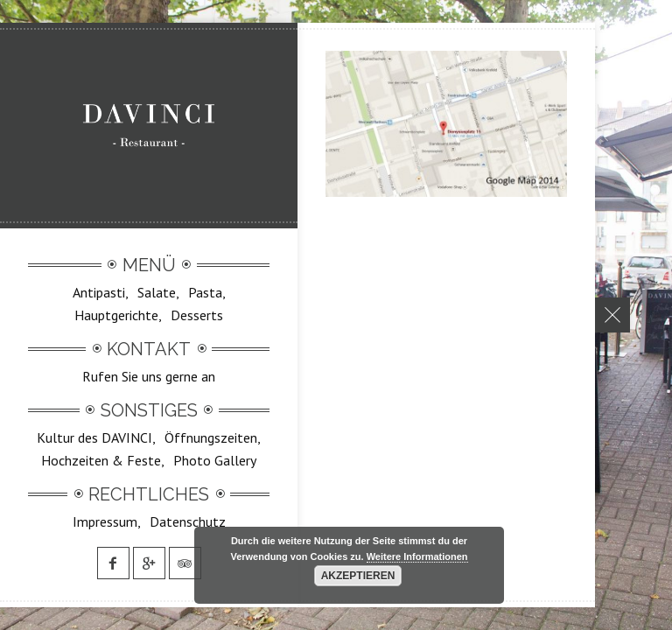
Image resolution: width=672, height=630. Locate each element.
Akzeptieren (358, 576)
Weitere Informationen (417, 556)
